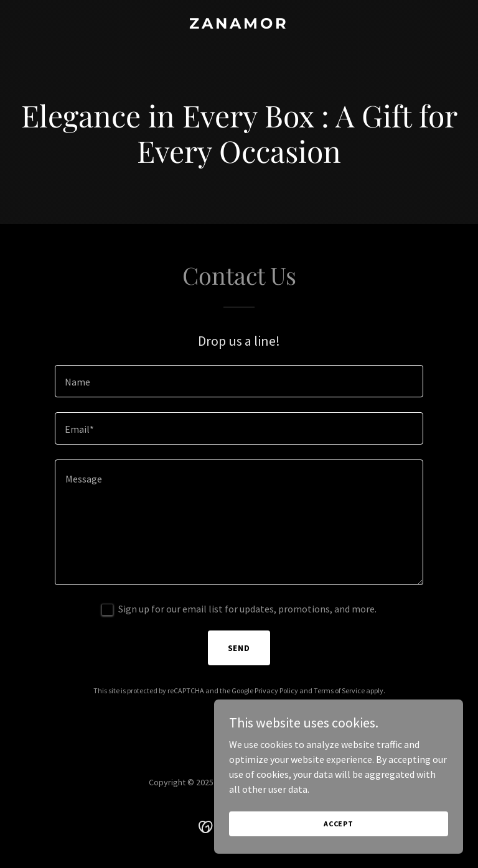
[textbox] (239, 381)
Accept (339, 824)
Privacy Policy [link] (276, 690)
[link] (239, 25)
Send (239, 648)
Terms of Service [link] (339, 690)
